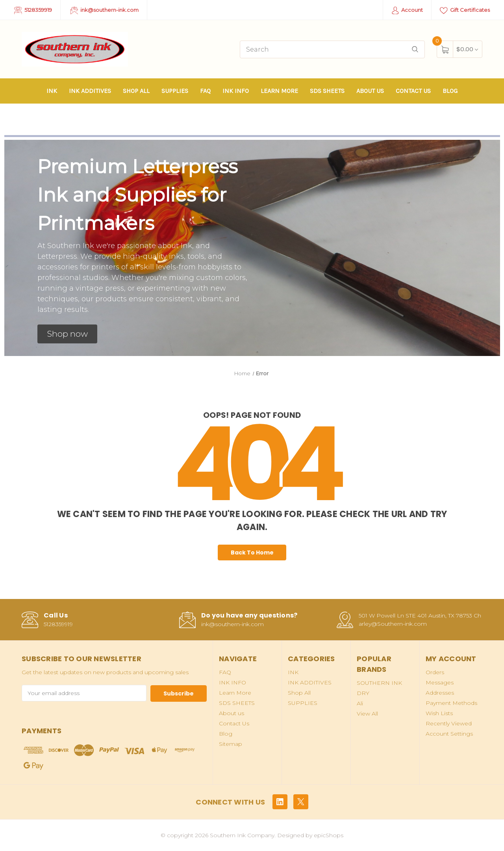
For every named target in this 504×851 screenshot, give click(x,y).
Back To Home (252, 553)
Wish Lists (439, 713)
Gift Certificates (465, 11)
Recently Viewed (449, 723)
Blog (450, 91)
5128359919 (33, 11)
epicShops (329, 835)
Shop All (136, 91)
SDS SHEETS (327, 91)
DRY (363, 693)
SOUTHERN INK (379, 683)
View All (367, 714)
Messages (440, 682)
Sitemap (231, 744)
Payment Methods (451, 703)
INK (52, 91)
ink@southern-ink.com (105, 11)
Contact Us (413, 91)
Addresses (440, 693)
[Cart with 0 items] (467, 49)
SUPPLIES (175, 91)
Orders (435, 672)
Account (407, 11)
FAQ (205, 91)
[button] (67, 334)
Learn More (279, 91)
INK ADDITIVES (90, 91)
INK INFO (236, 91)
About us (370, 91)
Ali (360, 703)
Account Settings (449, 734)
